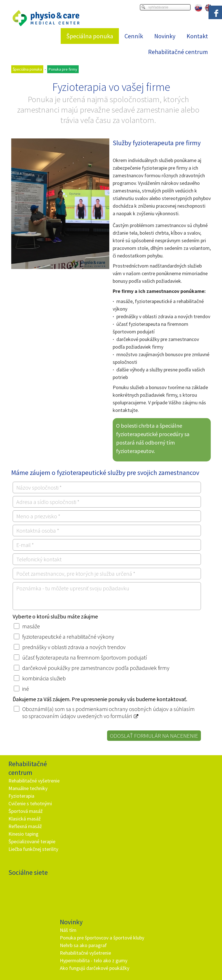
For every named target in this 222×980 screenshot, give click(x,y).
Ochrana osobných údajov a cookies (169, 945)
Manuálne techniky (28, 796)
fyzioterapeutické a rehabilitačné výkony (68, 637)
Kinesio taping (23, 841)
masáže (31, 626)
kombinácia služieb (44, 678)
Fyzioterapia (21, 803)
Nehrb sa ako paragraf (84, 795)
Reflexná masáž (25, 834)
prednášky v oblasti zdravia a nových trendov (74, 647)
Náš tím (69, 772)
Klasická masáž (25, 826)
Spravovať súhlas (111, 950)
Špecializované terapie (32, 849)
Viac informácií (166, 941)
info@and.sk (86, 886)
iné (26, 689)
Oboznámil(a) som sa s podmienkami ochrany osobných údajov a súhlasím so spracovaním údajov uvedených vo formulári (108, 712)
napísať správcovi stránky (118, 945)
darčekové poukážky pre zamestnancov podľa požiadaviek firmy (96, 668)
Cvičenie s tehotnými (30, 811)
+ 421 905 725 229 (81, 879)
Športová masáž (26, 819)
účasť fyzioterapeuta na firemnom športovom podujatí (85, 657)
